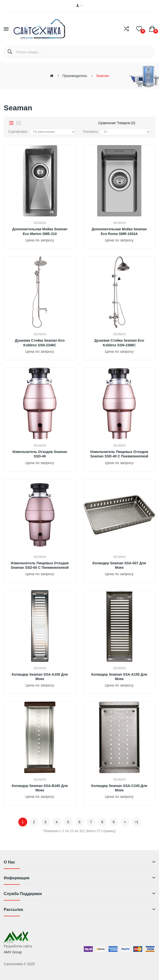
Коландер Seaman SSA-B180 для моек (40, 788)
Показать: (91, 132)
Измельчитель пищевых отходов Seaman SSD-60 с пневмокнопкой (40, 565)
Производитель (75, 76)
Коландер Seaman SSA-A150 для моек (119, 677)
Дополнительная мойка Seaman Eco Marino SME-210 (40, 231)
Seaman (103, 76)
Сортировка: (18, 132)
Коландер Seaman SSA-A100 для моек (40, 677)
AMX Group (13, 952)
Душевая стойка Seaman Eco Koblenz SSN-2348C (40, 343)
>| (136, 822)
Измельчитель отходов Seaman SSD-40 (40, 454)
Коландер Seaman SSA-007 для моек (119, 565)
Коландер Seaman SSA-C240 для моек (119, 788)
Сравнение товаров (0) (117, 123)
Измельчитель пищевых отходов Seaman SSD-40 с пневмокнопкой (119, 454)
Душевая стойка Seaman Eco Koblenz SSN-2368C (119, 343)
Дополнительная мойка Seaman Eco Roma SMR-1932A (119, 231)
